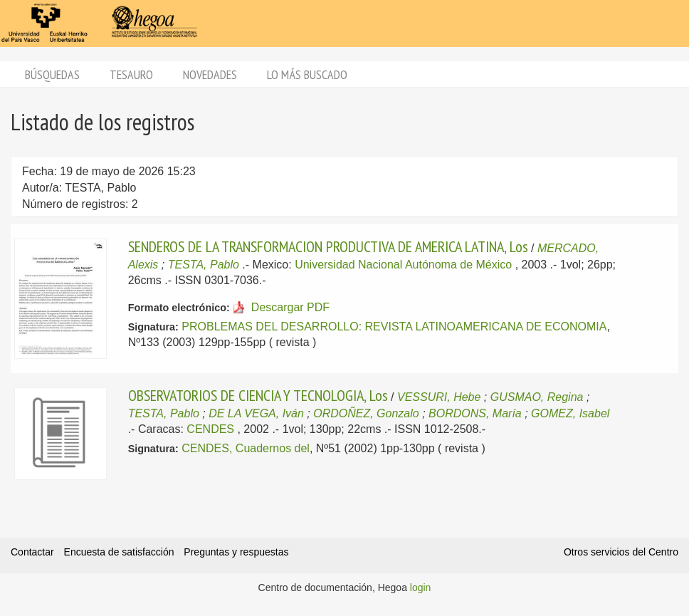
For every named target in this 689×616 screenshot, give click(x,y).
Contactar (32, 552)
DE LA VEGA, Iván (256, 413)
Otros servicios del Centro (621, 552)
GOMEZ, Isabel (570, 413)
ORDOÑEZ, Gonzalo (366, 413)
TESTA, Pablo (204, 265)
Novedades (210, 74)
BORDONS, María (475, 413)
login (421, 588)
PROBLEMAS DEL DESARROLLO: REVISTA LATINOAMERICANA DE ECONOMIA (394, 327)
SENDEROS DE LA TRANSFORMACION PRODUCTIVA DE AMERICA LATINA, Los (328, 246)
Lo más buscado (307, 74)
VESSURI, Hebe (439, 397)
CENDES (210, 429)
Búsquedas (52, 74)
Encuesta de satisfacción (119, 552)
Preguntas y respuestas (236, 552)
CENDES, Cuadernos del (246, 448)
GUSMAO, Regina (537, 397)
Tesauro (131, 74)
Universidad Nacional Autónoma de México (403, 265)
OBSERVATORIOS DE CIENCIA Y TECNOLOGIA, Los (258, 395)
